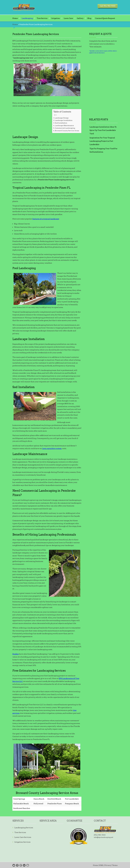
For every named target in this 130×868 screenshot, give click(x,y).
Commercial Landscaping (65, 128)
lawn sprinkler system (52, 449)
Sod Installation (61, 123)
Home (15, 18)
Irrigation (56, 18)
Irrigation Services (22, 842)
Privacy (108, 865)
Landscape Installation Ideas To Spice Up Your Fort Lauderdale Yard (103, 130)
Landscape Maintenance (64, 125)
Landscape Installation (64, 120)
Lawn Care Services (23, 837)
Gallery (80, 18)
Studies (16, 654)
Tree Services (20, 832)
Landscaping (27, 18)
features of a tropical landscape (46, 219)
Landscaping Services (24, 828)
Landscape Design (62, 118)
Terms (115, 865)
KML (101, 865)
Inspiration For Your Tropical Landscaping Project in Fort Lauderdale (102, 141)
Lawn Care (68, 18)
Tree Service (42, 18)
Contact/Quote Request (105, 18)
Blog (89, 18)
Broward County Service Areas (67, 131)
